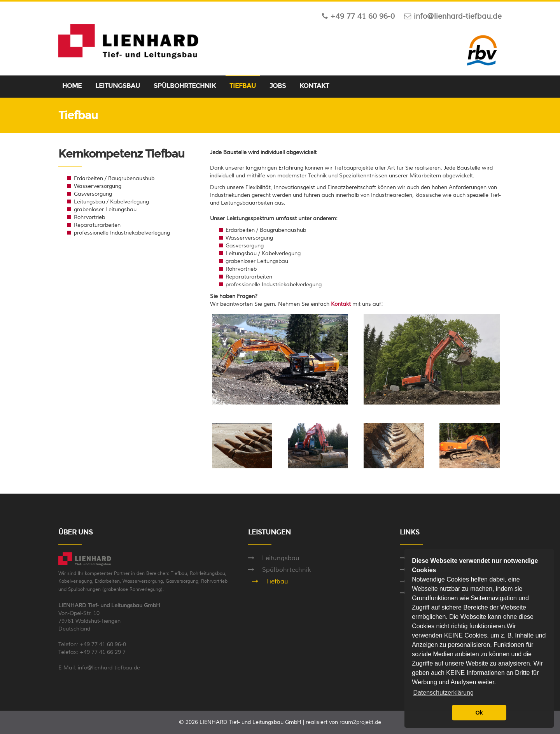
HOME (72, 86)
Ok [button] (479, 713)
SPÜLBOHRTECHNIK (185, 86)
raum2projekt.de (360, 722)
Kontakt (341, 304)
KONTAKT (314, 86)
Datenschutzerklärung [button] (443, 693)
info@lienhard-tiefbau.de (109, 668)
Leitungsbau (281, 558)
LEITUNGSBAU (118, 86)
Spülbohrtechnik (286, 570)
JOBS (278, 86)
